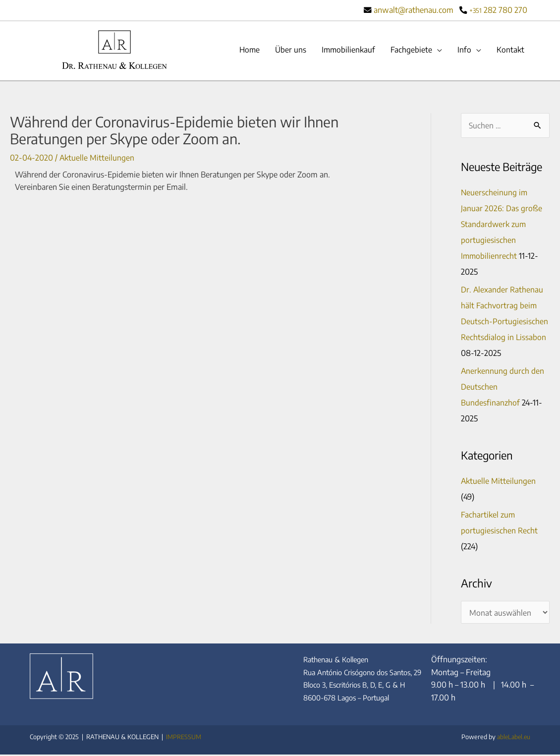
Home (246, 50)
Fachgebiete (410, 50)
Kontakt (510, 50)
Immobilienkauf (346, 50)
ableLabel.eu (512, 738)
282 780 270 (498, 10)
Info (464, 50)
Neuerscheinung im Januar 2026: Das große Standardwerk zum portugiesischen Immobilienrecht (502, 225)
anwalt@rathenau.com (414, 10)
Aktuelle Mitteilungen (97, 158)
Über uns (288, 50)
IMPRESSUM (184, 738)
